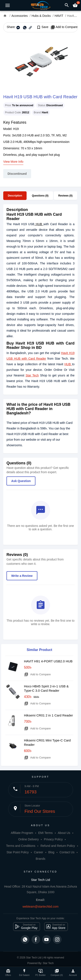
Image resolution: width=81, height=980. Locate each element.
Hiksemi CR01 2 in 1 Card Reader (48, 715)
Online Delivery (29, 839)
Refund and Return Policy (58, 846)
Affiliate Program (22, 833)
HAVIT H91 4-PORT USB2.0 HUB (48, 661)
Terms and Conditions (21, 846)
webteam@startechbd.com (40, 907)
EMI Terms (45, 833)
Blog (51, 852)
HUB (39, 224)
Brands (40, 859)
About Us (64, 833)
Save (42, 27)
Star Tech (32, 375)
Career (39, 852)
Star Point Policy (18, 852)
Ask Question (21, 481)
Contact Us (67, 852)
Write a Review (22, 576)
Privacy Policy (53, 839)
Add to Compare (64, 27)
